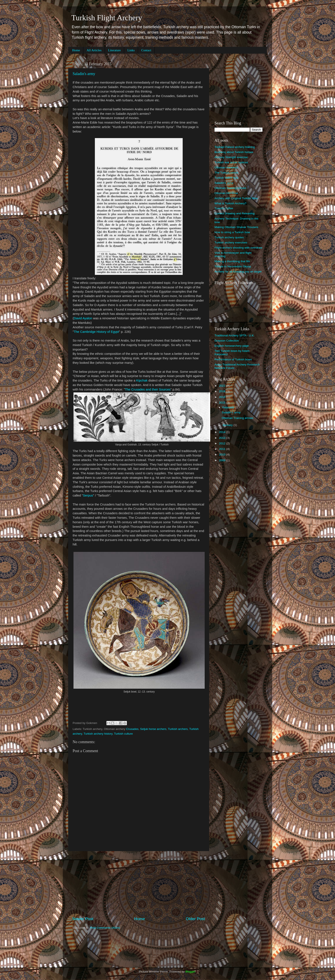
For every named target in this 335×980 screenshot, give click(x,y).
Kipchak (142, 380)
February (229, 407)
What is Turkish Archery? (230, 203)
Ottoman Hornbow (226, 193)
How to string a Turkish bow (232, 232)
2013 (223, 438)
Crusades (132, 729)
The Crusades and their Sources (148, 389)
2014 (223, 432)
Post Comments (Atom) (105, 928)
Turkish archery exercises (231, 242)
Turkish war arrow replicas (231, 162)
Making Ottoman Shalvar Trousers (236, 227)
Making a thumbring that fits (232, 261)
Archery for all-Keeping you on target (238, 272)
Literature (114, 50)
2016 (223, 397)
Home (76, 50)
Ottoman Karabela (226, 167)
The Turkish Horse (226, 173)
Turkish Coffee (224, 208)
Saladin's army (84, 74)
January (228, 425)
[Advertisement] (139, 884)
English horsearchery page (232, 346)
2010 (223, 455)
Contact (146, 50)
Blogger (190, 972)
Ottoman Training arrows (238, 418)
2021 (223, 386)
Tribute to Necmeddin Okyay (233, 266)
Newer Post (83, 919)
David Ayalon (83, 318)
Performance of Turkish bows (233, 359)
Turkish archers (178, 729)
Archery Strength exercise (231, 157)
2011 (223, 449)
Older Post (195, 919)
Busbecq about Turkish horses (234, 152)
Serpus (88, 495)
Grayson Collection (227, 341)
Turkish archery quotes (229, 237)
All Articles (94, 50)
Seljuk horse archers (153, 729)
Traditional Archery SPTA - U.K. (235, 335)
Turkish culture (123, 734)
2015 (223, 403)
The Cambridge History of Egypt (96, 332)
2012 (223, 443)
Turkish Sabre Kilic (226, 178)
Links (131, 50)
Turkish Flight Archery (107, 18)
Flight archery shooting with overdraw (238, 248)
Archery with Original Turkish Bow (236, 198)
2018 (223, 391)
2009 (223, 460)
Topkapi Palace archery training (235, 147)
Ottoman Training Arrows (230, 188)
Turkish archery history (98, 734)
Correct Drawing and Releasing (235, 213)
